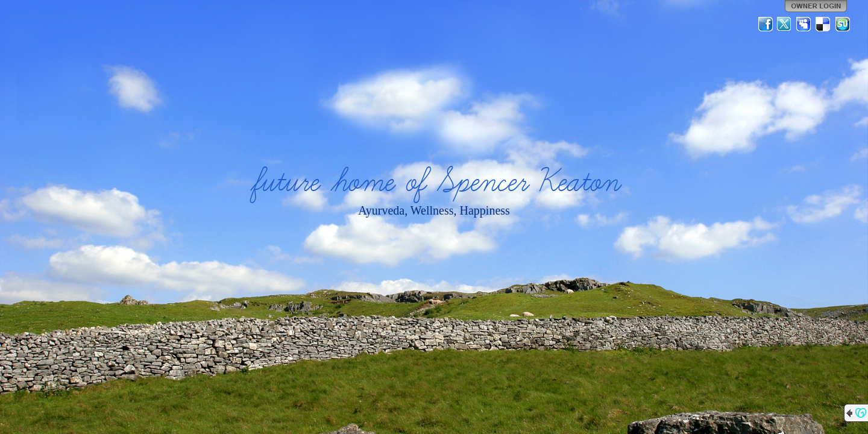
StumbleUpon (843, 24)
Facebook (766, 24)
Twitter (785, 24)
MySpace (804, 24)
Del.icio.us (823, 24)
